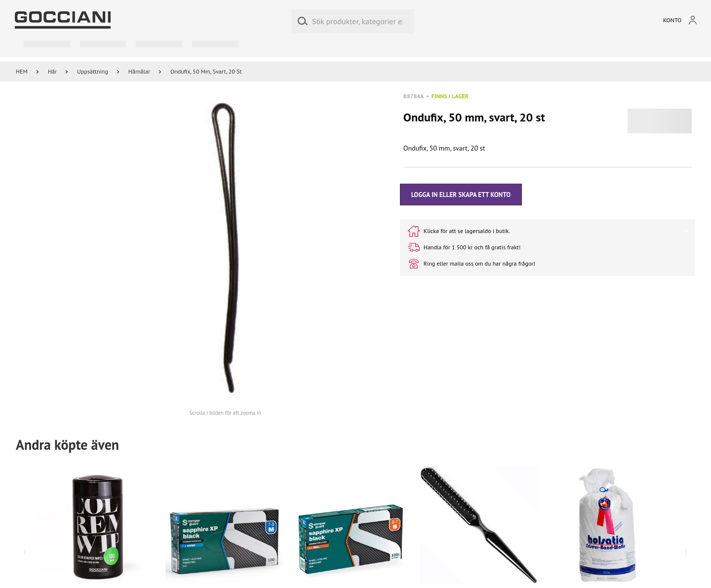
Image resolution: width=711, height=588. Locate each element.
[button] (225, 248)
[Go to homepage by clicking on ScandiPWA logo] (63, 20)
